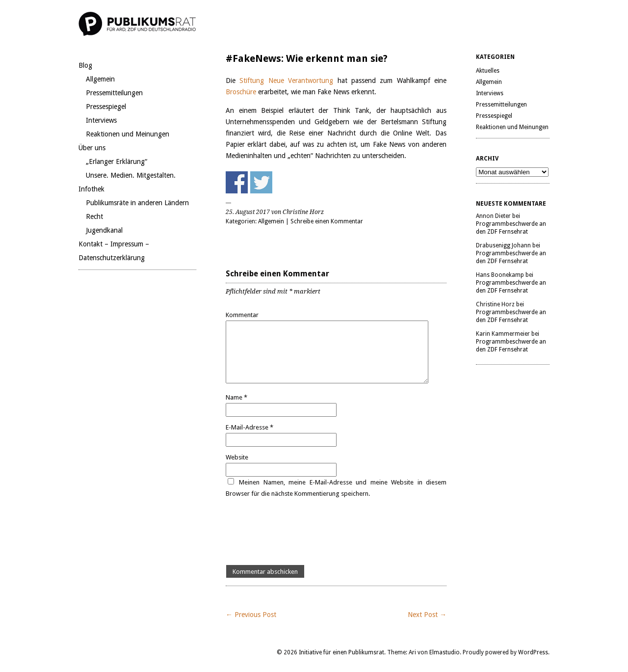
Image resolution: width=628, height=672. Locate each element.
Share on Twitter (261, 182)
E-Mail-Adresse (249, 427)
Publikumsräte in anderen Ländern (137, 203)
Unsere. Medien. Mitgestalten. (131, 175)
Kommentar (242, 315)
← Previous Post (251, 615)
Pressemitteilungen (114, 93)
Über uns (92, 148)
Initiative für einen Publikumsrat (341, 652)
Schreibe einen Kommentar (327, 221)
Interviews (101, 120)
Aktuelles (488, 71)
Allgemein (100, 79)
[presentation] (300, 532)
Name (236, 397)
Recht (94, 216)
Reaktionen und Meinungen (128, 134)
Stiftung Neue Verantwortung (286, 81)
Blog (85, 65)
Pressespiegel (106, 107)
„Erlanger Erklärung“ (117, 161)
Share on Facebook (237, 182)
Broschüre (242, 92)
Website (237, 457)
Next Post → (427, 615)
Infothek (92, 189)
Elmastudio (445, 652)
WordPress (533, 652)
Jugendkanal (104, 230)
